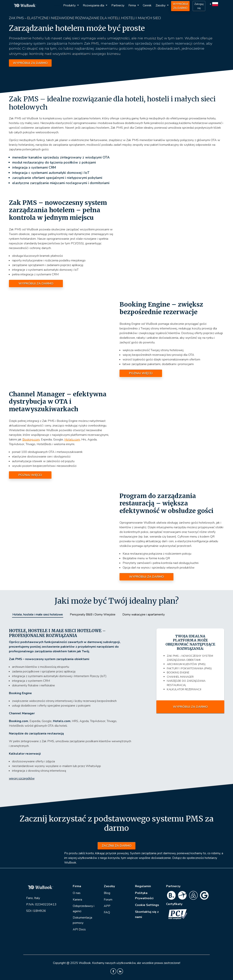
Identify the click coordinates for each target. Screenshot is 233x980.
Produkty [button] (70, 5)
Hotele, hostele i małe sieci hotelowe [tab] (38, 615)
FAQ (107, 912)
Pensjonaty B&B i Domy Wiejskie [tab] (93, 615)
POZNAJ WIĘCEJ (141, 373)
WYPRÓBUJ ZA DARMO (180, 6)
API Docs (79, 929)
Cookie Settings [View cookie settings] (147, 905)
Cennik (147, 5)
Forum (108, 900)
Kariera (77, 900)
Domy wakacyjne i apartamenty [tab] (144, 615)
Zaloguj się (199, 6)
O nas (77, 893)
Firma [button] (133, 5)
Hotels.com (72, 440)
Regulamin (143, 886)
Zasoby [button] (161, 5)
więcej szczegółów (22, 778)
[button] (214, 4)
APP (107, 906)
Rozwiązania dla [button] (94, 5)
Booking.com (31, 440)
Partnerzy (118, 5)
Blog (107, 893)
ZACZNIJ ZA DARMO (117, 846)
